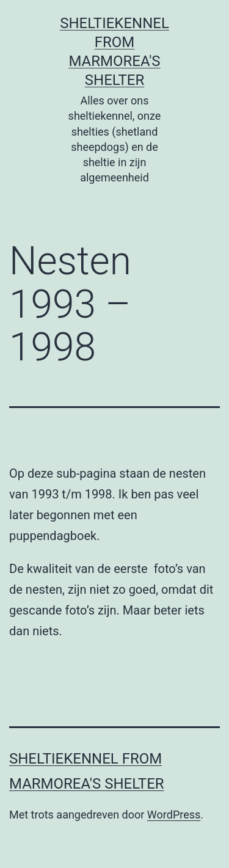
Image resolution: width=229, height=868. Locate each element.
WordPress (174, 815)
